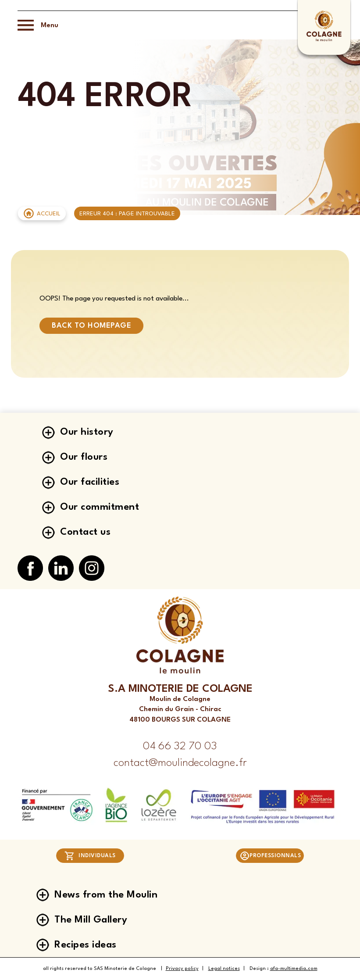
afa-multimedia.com (294, 969)
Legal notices (224, 969)
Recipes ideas (86, 945)
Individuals (90, 856)
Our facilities (90, 482)
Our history (87, 432)
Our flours (84, 457)
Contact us (85, 532)
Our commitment (100, 507)
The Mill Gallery (91, 920)
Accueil (49, 214)
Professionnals (270, 856)
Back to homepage (91, 326)
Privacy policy (182, 969)
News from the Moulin (106, 895)
